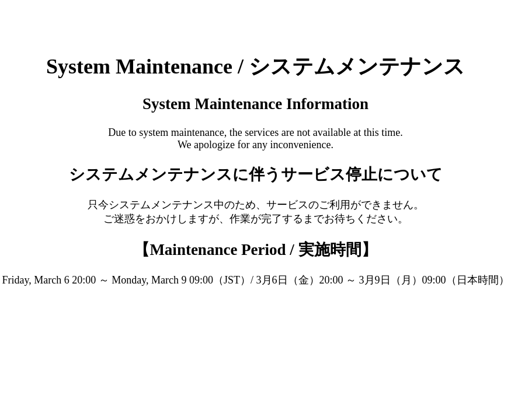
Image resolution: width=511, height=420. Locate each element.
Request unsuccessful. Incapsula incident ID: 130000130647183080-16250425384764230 (255, 210)
